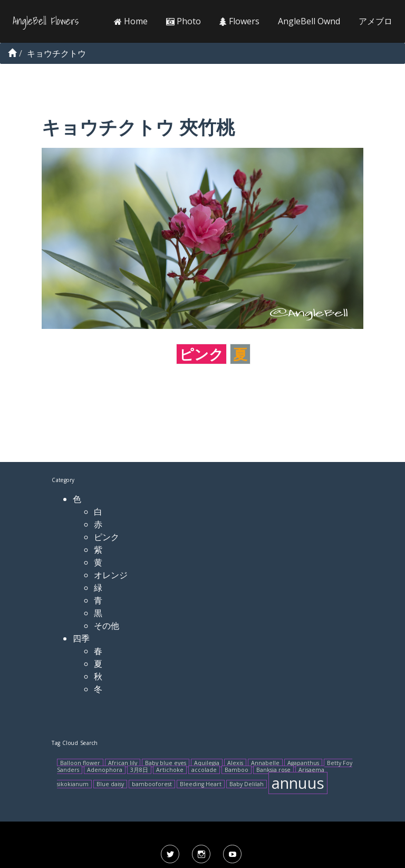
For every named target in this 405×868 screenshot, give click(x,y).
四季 (81, 638)
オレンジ (111, 575)
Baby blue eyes (166, 763)
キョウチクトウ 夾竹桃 (138, 127)
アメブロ (375, 21)
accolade (204, 770)
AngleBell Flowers (46, 21)
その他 (107, 626)
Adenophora (105, 770)
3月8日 (139, 770)
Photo (184, 21)
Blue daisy (110, 784)
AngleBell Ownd (309, 21)
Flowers (239, 21)
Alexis (235, 763)
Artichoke (170, 770)
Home (131, 21)
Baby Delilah (247, 784)
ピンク (201, 354)
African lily (123, 763)
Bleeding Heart (201, 784)
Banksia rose (273, 770)
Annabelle (265, 763)
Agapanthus (303, 763)
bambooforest (152, 784)
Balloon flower (80, 763)
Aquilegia (207, 763)
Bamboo (237, 770)
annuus (298, 783)
